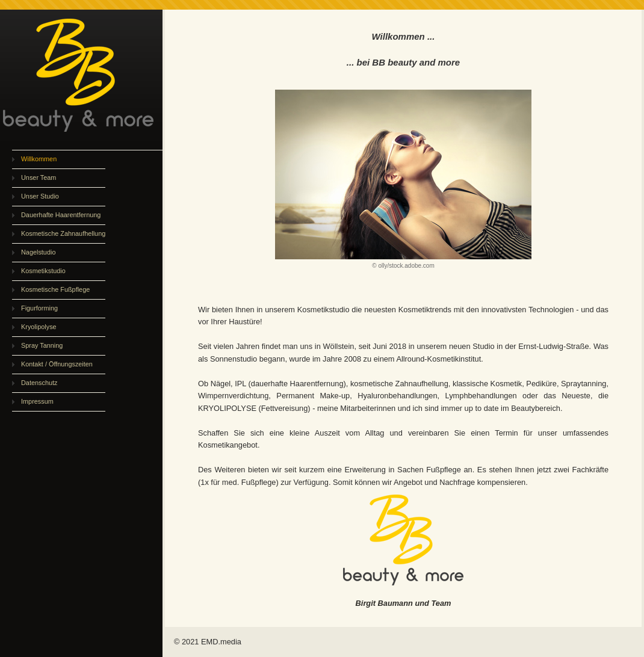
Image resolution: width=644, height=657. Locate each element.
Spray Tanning (42, 345)
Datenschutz (39, 383)
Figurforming (39, 308)
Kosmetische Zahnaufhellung (63, 233)
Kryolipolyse (39, 327)
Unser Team (39, 177)
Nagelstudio (38, 252)
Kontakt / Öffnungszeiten (57, 364)
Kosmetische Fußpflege (55, 289)
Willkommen (39, 159)
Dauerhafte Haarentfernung (61, 215)
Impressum (37, 401)
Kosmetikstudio (43, 271)
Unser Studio (40, 196)
